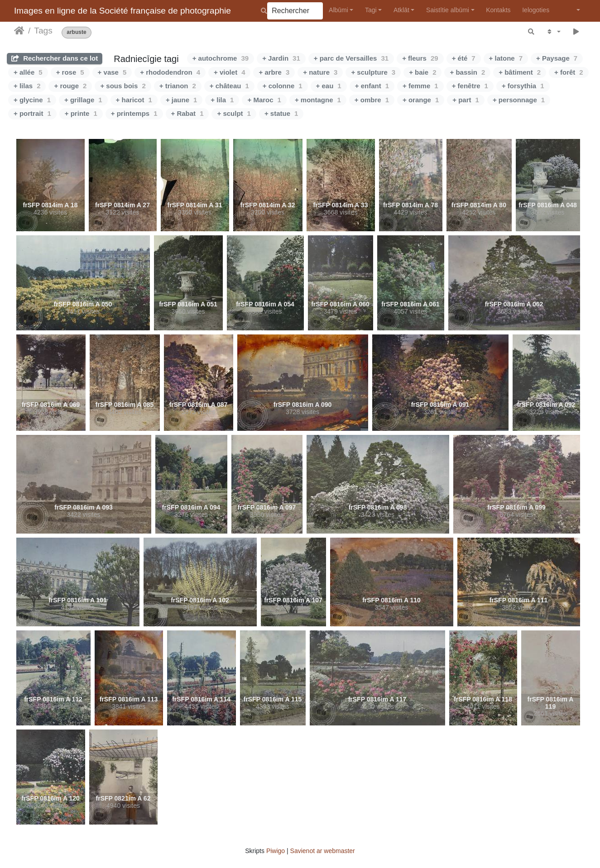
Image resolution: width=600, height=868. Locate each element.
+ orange (421, 100)
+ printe (81, 113)
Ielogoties (536, 10)
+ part (466, 100)
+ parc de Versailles (351, 58)
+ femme (420, 86)
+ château (229, 86)
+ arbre (274, 72)
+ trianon (178, 86)
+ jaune (181, 100)
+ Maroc (264, 100)
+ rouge (70, 86)
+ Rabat (187, 113)
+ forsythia (523, 86)
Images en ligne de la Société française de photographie (122, 11)
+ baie (422, 72)
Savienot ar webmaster (323, 851)
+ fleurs (420, 58)
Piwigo (276, 851)
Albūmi (338, 10)
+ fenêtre (470, 86)
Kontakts (498, 10)
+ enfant (372, 86)
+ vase (112, 72)
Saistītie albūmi (448, 10)
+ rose (70, 72)
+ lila (222, 100)
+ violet (229, 72)
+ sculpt (234, 113)
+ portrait (32, 113)
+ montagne (318, 100)
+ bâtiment (520, 72)
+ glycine (32, 100)
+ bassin (467, 72)
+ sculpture (373, 72)
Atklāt (401, 10)
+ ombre (372, 100)
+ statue (281, 113)
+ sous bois (123, 86)
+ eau (329, 86)
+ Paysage (557, 58)
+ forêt (569, 72)
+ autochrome (221, 58)
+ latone (506, 58)
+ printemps (134, 113)
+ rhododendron (170, 72)
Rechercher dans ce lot (55, 58)
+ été (464, 58)
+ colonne (283, 86)
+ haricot (134, 100)
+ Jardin (281, 58)
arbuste (76, 32)
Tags (43, 31)
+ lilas (27, 86)
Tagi (371, 10)
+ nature (320, 72)
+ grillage (83, 100)
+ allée (28, 72)
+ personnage (519, 100)
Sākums (19, 31)
